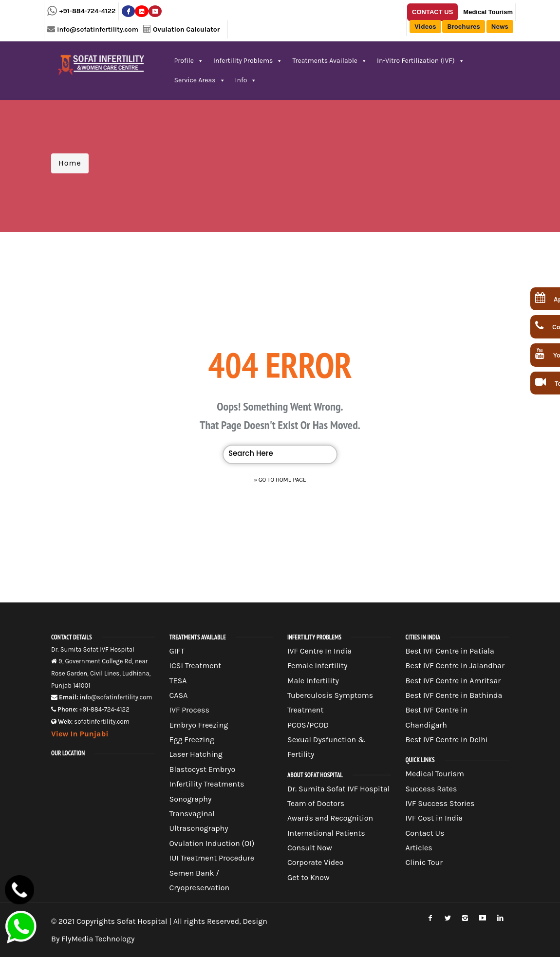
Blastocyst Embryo (203, 769)
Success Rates (431, 789)
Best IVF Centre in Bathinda (454, 695)
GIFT (177, 651)
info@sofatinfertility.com (98, 29)
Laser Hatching (196, 754)
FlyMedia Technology (98, 939)
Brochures (464, 27)
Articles (419, 848)
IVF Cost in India (434, 818)
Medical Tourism (488, 12)
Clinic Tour (424, 862)
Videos (425, 27)
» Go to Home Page (280, 480)
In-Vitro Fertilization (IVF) (421, 61)
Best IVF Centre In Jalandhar (455, 666)
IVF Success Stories (440, 803)
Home (70, 163)
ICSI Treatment (196, 666)
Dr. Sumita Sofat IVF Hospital (338, 789)
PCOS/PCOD (308, 725)
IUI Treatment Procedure (212, 858)
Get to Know (308, 877)
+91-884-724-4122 (87, 11)
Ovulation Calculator (186, 29)
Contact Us (432, 12)
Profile (189, 61)
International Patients (326, 833)
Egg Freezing (192, 740)
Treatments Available (330, 61)
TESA (178, 681)
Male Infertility (313, 681)
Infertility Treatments (207, 784)
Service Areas (200, 80)
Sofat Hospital (142, 921)
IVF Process (189, 710)
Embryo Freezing (199, 725)
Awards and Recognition (330, 818)
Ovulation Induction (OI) (212, 843)
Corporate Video (315, 862)
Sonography (191, 799)
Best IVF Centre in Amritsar (453, 681)
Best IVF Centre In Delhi (447, 740)
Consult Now (310, 848)
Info (246, 80)
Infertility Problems (248, 61)
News (500, 27)
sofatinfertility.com (102, 722)
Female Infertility (317, 666)
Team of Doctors (316, 803)
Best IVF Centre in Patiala (450, 651)
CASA (179, 695)
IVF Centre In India (319, 651)
